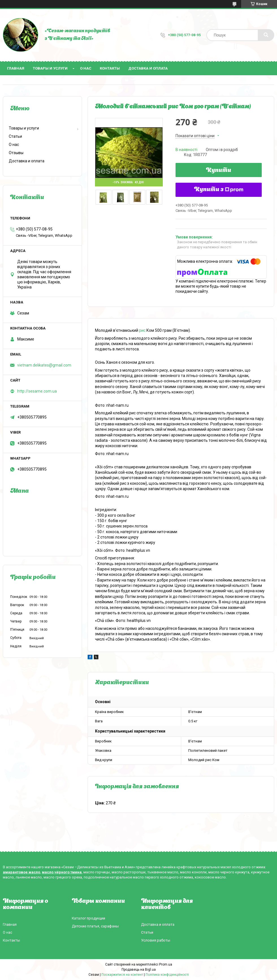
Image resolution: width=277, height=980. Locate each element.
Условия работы (156, 940)
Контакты (110, 68)
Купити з (219, 190)
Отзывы (16, 153)
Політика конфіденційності (167, 975)
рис (142, 330)
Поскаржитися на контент (122, 975)
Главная (16, 68)
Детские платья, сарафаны (95, 926)
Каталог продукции (88, 918)
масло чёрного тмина (62, 872)
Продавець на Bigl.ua (139, 970)
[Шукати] (266, 35)
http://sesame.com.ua (37, 391)
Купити (219, 171)
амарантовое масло (21, 872)
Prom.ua (166, 964)
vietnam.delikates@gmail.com (44, 365)
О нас (86, 68)
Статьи (15, 136)
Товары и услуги (50, 68)
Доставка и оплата (148, 68)
